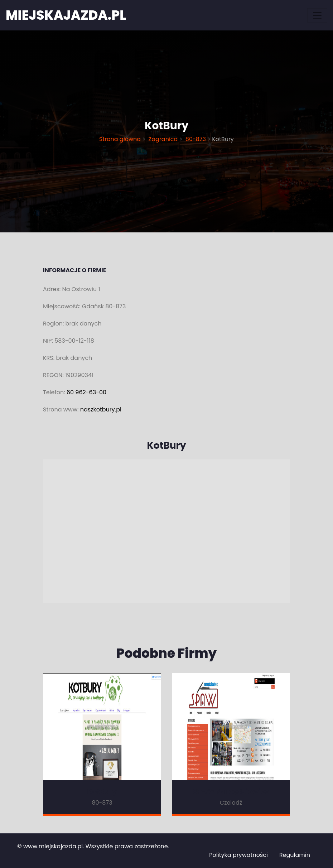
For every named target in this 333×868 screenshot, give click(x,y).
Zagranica (163, 139)
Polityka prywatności (238, 855)
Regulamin (295, 855)
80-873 (196, 139)
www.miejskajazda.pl (53, 846)
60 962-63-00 (86, 392)
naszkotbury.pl (101, 409)
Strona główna (121, 139)
